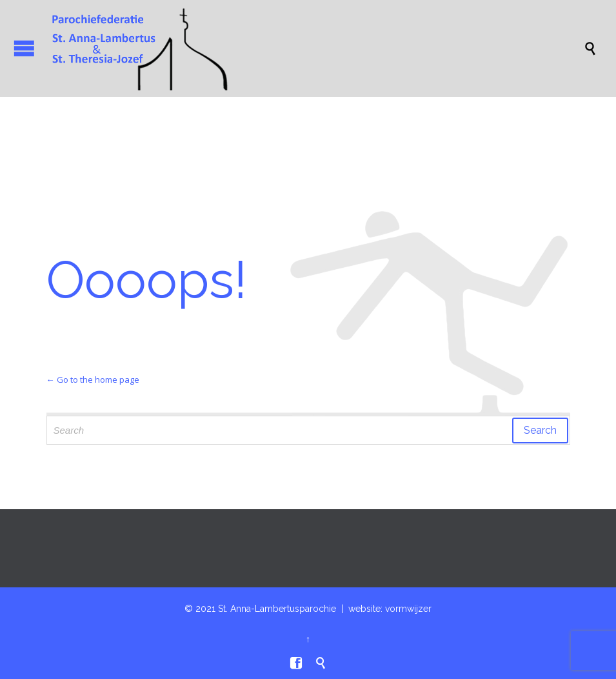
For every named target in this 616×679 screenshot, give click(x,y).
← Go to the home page (93, 380)
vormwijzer (408, 609)
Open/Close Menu (24, 48)
